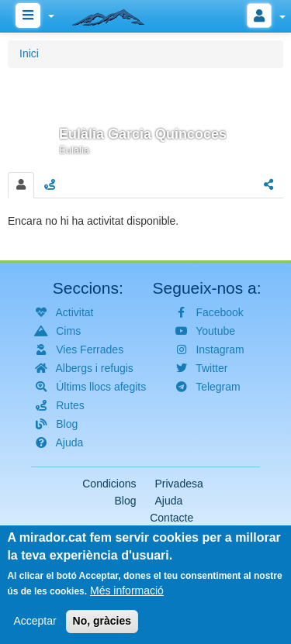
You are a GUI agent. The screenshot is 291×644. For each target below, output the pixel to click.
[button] (145, 118)
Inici (29, 53)
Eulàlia (74, 150)
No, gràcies (102, 628)
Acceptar (35, 628)
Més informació (127, 598)
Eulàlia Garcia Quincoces (143, 134)
